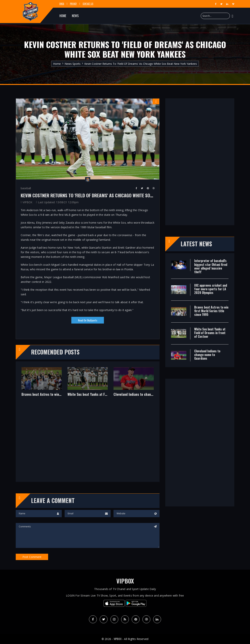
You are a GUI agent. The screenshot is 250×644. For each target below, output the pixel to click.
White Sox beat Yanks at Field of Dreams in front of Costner (88, 394)
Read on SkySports (88, 320)
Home (57, 64)
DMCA (62, 4)
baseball (26, 188)
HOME (63, 16)
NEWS (75, 16)
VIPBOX (27, 202)
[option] (42, 385)
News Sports (73, 64)
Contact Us (88, 4)
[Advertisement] (88, 442)
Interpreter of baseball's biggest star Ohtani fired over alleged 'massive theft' (211, 266)
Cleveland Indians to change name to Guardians (134, 394)
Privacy (73, 4)
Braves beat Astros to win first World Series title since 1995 (42, 394)
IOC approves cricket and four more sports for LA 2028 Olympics (211, 289)
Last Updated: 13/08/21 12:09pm (58, 202)
